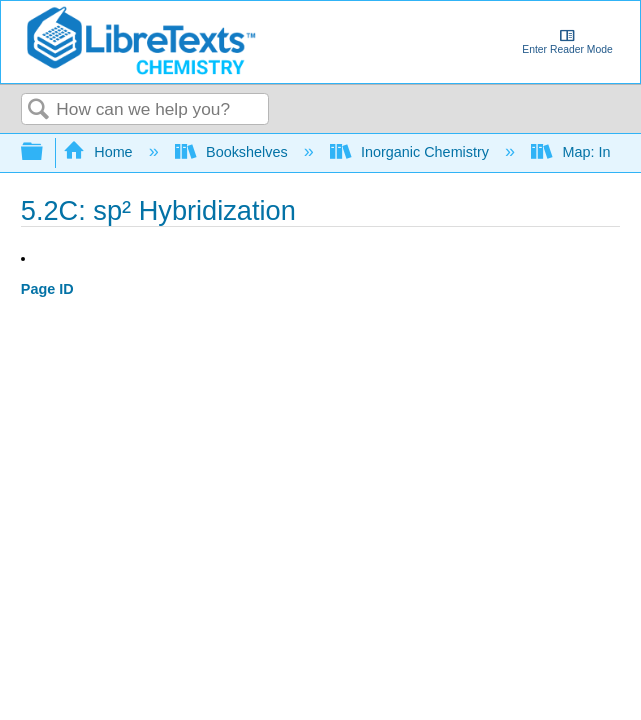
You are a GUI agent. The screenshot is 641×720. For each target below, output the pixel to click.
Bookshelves (233, 152)
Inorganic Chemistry (411, 152)
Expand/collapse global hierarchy (45, 152)
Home (100, 152)
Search (39, 110)
